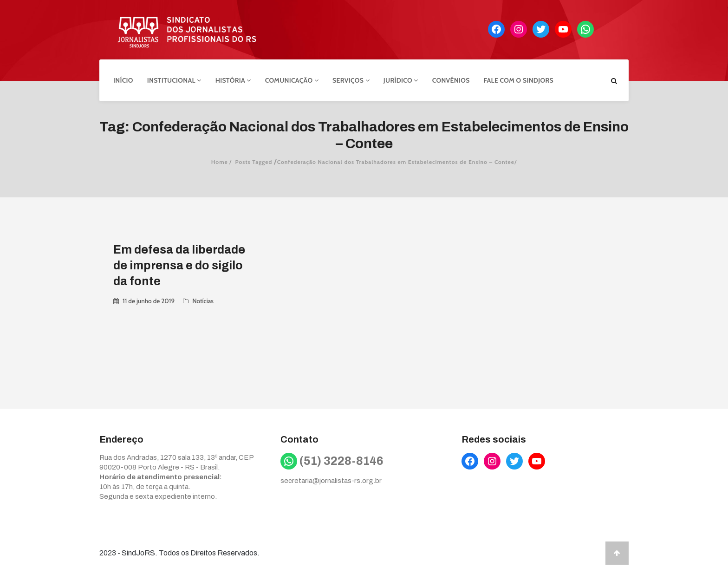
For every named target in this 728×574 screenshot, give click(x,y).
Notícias (203, 301)
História (233, 80)
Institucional (174, 80)
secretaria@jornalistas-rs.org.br (331, 481)
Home (220, 162)
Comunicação (292, 80)
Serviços (351, 80)
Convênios (451, 80)
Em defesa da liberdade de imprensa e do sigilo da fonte (179, 265)
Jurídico (401, 80)
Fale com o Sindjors (519, 80)
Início (123, 80)
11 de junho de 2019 (149, 301)
